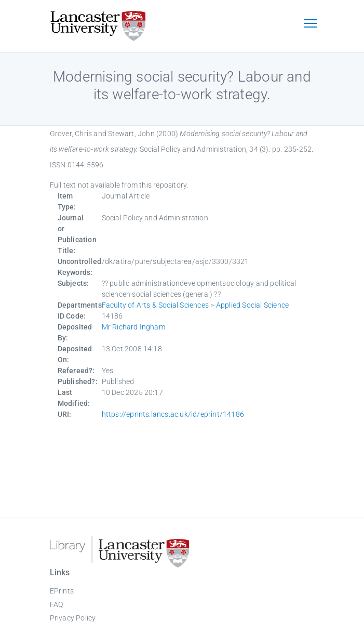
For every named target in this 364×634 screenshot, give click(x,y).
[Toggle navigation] (311, 24)
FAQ (57, 604)
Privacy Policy (73, 618)
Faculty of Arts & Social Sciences (156, 305)
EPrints (62, 591)
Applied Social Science (252, 305)
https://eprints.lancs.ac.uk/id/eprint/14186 (173, 414)
